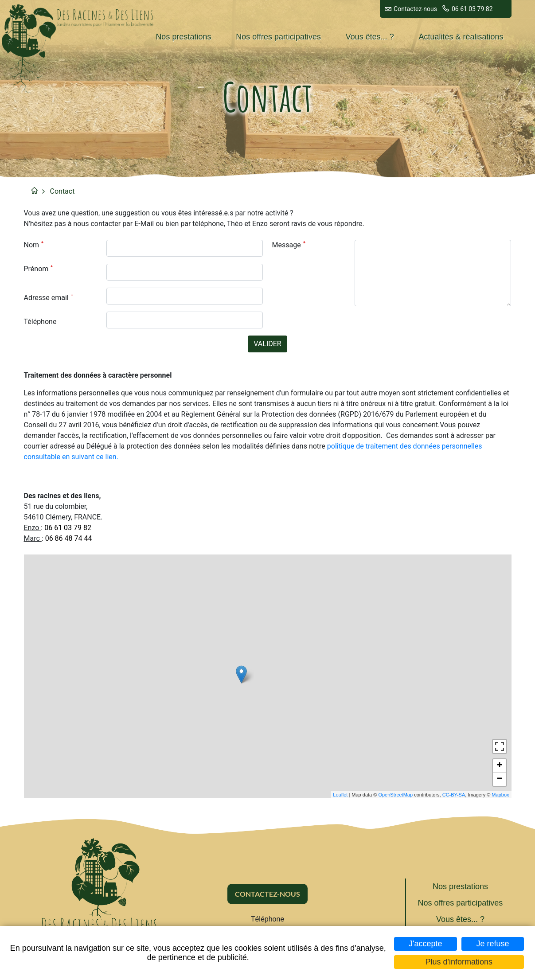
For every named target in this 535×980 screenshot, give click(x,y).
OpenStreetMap (395, 795)
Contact (62, 191)
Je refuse (492, 944)
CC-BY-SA (454, 795)
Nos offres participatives (278, 37)
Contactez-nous (415, 9)
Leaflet (340, 795)
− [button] (499, 779)
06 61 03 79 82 (472, 9)
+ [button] (499, 766)
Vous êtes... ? (370, 37)
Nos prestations (183, 37)
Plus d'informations (459, 962)
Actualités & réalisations (461, 37)
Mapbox (500, 795)
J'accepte (425, 944)
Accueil (34, 190)
